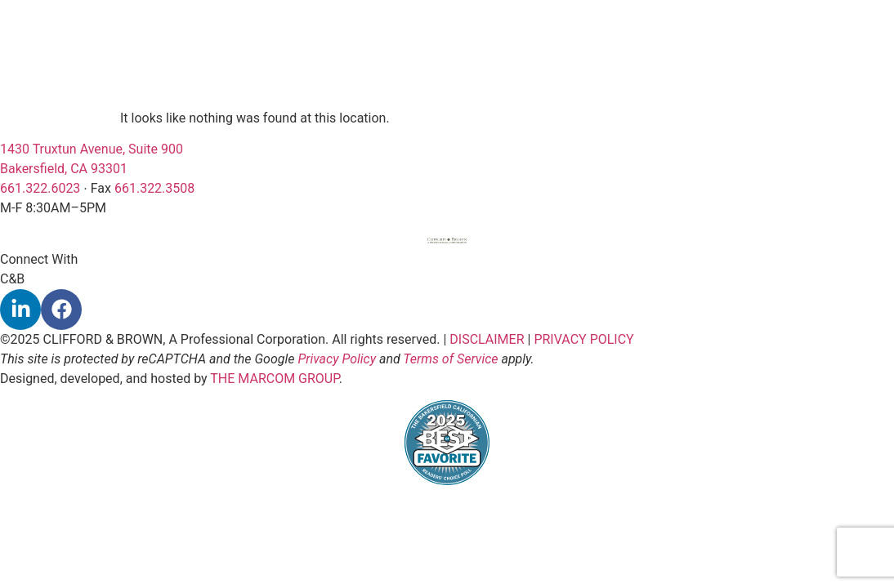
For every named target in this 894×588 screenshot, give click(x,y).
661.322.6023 (40, 188)
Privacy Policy (337, 359)
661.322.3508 (154, 188)
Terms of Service (450, 359)
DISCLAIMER (487, 339)
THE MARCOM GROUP (275, 379)
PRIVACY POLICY (583, 339)
